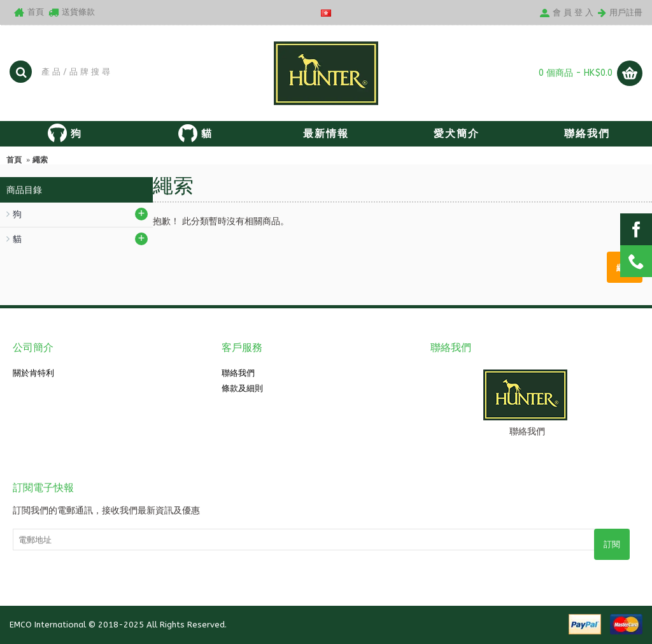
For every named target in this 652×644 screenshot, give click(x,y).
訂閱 (612, 544)
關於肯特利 (33, 373)
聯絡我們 (238, 373)
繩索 (40, 160)
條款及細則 (242, 388)
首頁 (14, 160)
